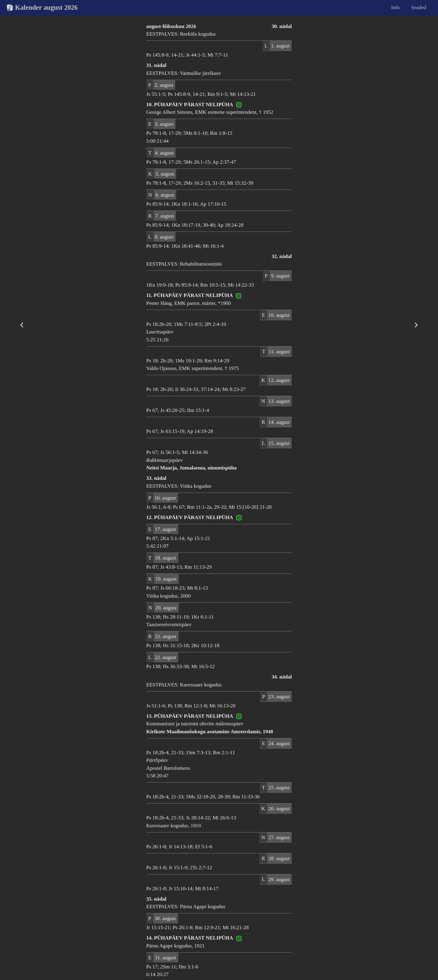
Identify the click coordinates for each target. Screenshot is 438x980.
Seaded (419, 7)
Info (395, 7)
